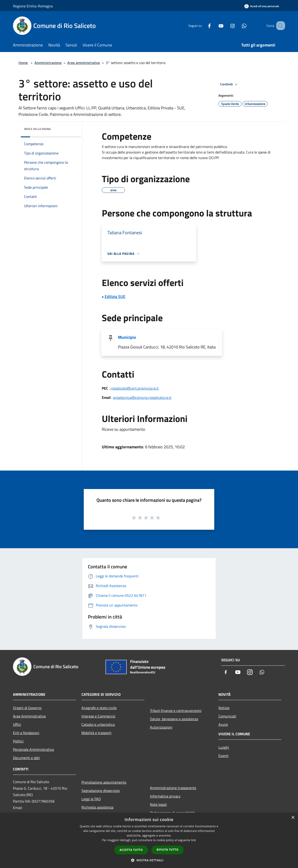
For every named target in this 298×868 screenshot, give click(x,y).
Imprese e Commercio (98, 716)
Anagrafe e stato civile (99, 708)
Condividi (230, 84)
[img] (71, 128)
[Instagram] (227, 26)
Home (23, 63)
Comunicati (227, 716)
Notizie (224, 708)
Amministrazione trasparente (173, 788)
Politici (18, 741)
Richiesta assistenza (97, 807)
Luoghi (224, 747)
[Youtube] (215, 26)
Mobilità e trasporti (96, 733)
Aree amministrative (84, 63)
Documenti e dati (26, 758)
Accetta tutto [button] (131, 850)
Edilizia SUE (115, 297)
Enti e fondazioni (26, 733)
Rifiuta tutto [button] (168, 850)
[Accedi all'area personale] (262, 6)
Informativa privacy (165, 796)
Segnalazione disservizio (101, 791)
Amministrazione (48, 63)
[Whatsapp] (238, 26)
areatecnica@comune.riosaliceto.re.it (142, 397)
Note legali (158, 804)
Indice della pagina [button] (37, 129)
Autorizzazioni (161, 727)
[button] (149, 860)
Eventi (223, 756)
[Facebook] (204, 26)
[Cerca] (279, 26)
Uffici (17, 724)
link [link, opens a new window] (194, 840)
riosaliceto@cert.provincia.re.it (135, 388)
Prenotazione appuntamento (104, 782)
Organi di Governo (27, 708)
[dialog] (149, 840)
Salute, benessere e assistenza (174, 719)
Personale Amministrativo (33, 749)
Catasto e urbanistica (98, 724)
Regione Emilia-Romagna (33, 6)
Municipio (127, 337)
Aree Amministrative (29, 716)
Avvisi (223, 724)
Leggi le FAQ (91, 799)
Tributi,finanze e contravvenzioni (176, 711)
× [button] (293, 818)
